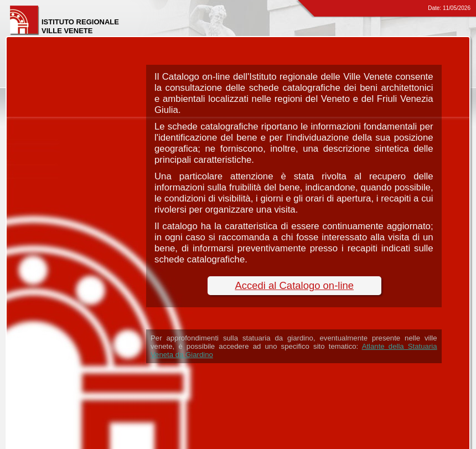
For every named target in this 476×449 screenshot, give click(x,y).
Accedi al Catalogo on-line (294, 285)
